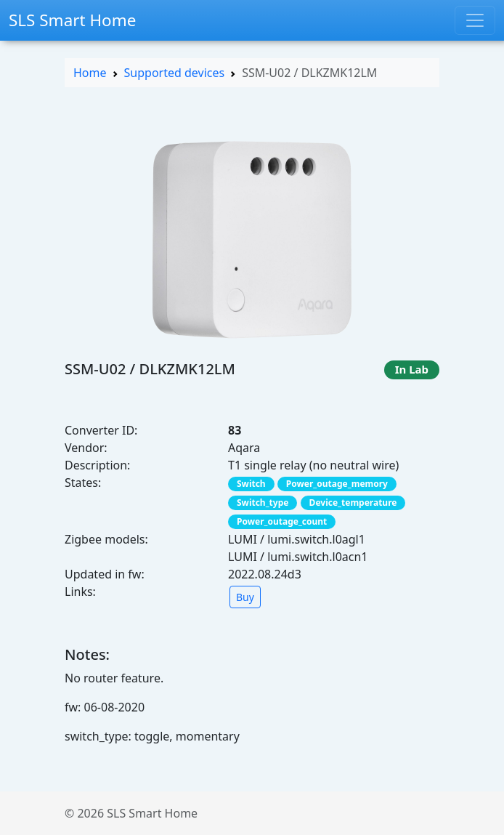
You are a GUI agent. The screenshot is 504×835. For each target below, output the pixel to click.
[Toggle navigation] (475, 20)
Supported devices (175, 73)
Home (90, 73)
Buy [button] (245, 597)
